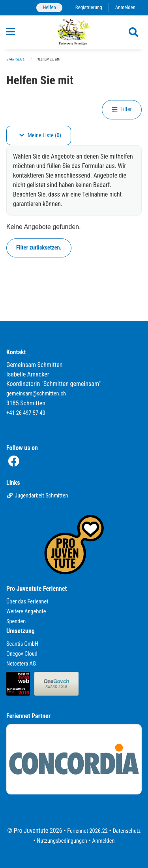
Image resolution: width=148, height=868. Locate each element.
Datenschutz (127, 831)
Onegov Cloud (22, 654)
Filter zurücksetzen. (39, 248)
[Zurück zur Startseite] (74, 32)
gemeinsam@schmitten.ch (36, 394)
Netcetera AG (21, 664)
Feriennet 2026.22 (87, 831)
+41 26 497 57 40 (26, 413)
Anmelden (125, 7)
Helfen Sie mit (49, 59)
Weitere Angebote (26, 612)
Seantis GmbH (22, 644)
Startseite (15, 59)
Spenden (16, 621)
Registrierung (89, 7)
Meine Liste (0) (40, 135)
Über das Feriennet (27, 602)
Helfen (49, 7)
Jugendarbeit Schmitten (37, 496)
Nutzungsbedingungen (62, 841)
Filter (122, 109)
